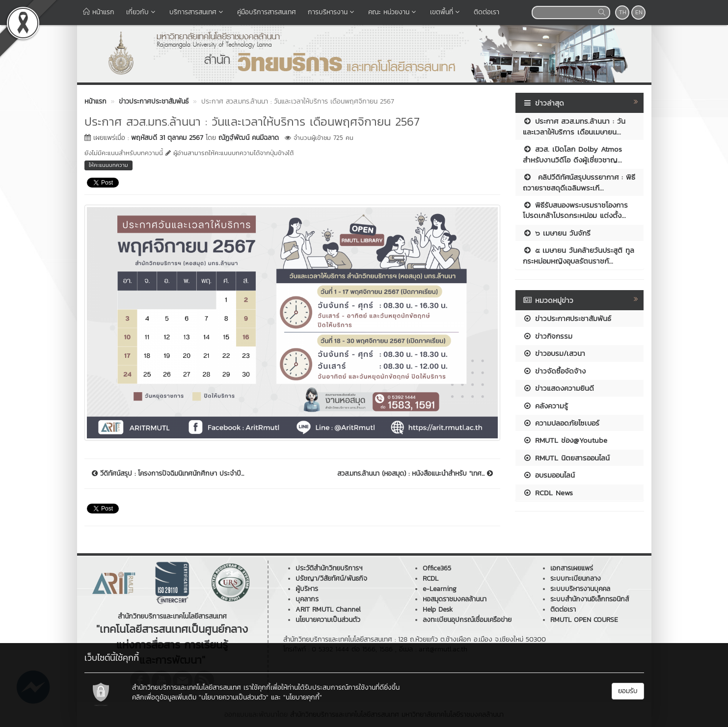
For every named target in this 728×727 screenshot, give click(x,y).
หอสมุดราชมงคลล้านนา (455, 599)
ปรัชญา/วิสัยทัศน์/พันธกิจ (331, 579)
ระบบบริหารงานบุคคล (580, 589)
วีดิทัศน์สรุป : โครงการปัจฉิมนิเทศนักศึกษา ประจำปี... (168, 474)
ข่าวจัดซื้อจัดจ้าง (554, 371)
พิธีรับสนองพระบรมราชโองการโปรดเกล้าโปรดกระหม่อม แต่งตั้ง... (575, 210)
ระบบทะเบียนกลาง (576, 579)
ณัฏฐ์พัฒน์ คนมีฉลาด (249, 138)
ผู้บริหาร (307, 589)
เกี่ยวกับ (142, 12)
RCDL (431, 579)
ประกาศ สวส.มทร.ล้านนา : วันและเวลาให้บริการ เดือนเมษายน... (574, 126)
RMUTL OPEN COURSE (584, 620)
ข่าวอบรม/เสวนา (554, 353)
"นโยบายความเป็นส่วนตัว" (234, 697)
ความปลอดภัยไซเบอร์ (561, 423)
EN (639, 12)
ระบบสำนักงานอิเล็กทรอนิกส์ (590, 599)
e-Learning (440, 589)
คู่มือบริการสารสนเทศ (267, 12)
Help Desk (438, 609)
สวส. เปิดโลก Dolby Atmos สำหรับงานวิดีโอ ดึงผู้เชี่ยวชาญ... (572, 154)
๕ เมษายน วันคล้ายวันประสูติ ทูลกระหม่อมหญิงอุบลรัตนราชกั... (579, 255)
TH (623, 12)
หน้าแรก (99, 12)
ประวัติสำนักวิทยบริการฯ (329, 568)
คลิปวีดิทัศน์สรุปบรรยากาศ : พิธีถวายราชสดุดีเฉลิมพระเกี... (579, 182)
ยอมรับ (628, 691)
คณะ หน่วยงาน (393, 12)
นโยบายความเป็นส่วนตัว (328, 620)
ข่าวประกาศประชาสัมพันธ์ (567, 318)
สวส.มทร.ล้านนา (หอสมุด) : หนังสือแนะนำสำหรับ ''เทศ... (415, 474)
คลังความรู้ (545, 406)
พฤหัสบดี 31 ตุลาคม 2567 (167, 138)
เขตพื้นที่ (446, 12)
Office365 (437, 568)
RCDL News (548, 493)
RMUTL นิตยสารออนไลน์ (566, 458)
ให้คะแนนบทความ (108, 165)
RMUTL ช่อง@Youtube (565, 440)
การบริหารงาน (332, 12)
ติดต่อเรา (486, 12)
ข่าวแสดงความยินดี (558, 388)
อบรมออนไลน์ (549, 475)
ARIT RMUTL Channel (328, 609)
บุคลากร (307, 599)
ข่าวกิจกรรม (548, 336)
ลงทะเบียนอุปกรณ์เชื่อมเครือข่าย (467, 620)
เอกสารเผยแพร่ (572, 568)
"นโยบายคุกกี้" (303, 697)
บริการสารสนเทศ (197, 12)
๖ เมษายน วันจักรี (557, 233)
